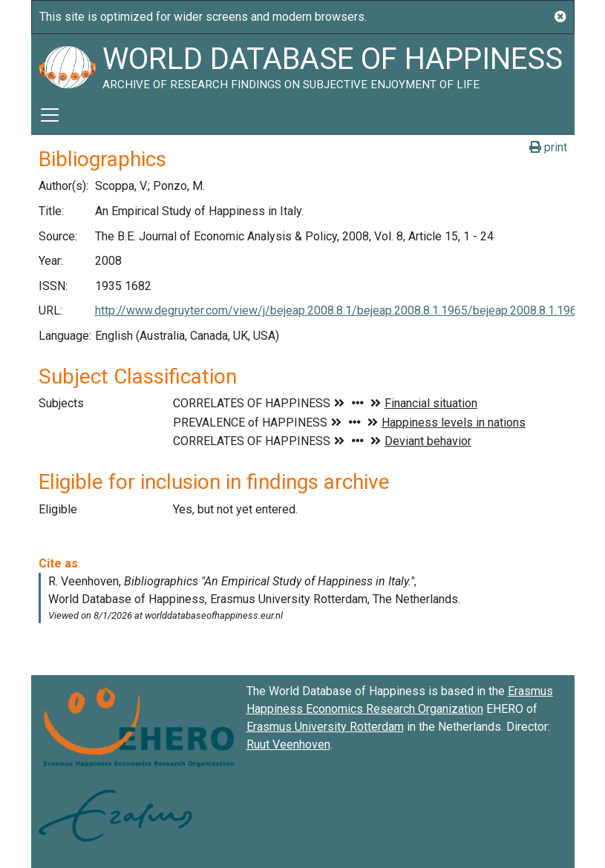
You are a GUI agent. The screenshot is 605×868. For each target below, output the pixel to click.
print (548, 147)
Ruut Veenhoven (288, 744)
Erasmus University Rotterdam (325, 727)
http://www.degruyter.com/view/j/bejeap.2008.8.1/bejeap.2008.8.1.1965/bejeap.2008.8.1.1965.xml (350, 310)
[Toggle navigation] (50, 115)
